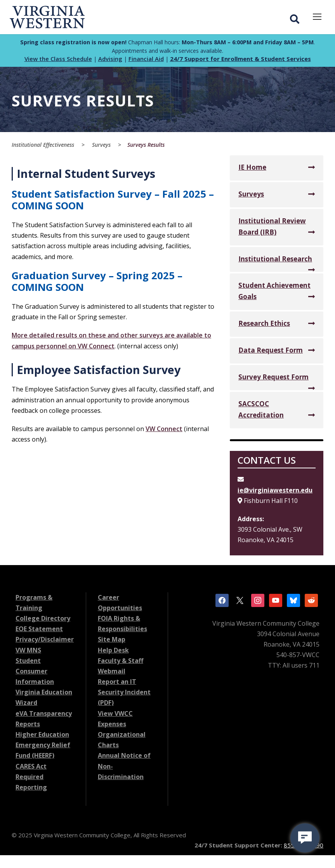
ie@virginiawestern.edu (275, 492)
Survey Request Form (273, 379)
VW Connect (164, 431)
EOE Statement (39, 631)
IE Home (252, 169)
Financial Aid (146, 61)
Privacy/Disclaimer (45, 642)
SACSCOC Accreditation (261, 411)
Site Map (112, 642)
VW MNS (28, 652)
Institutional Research (275, 261)
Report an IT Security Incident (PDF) (124, 694)
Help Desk (113, 652)
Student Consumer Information (35, 673)
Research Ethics (264, 325)
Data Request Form (271, 352)
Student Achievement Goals (274, 293)
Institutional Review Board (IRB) (272, 228)
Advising (110, 61)
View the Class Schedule (58, 61)
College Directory (43, 620)
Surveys (251, 196)
